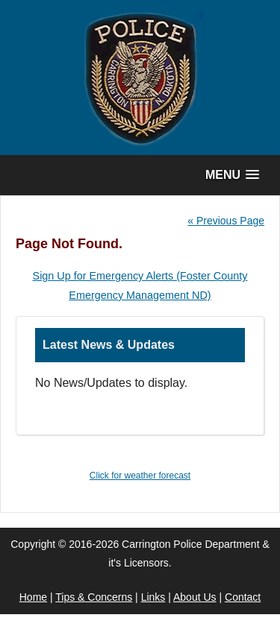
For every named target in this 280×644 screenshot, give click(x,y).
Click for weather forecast (140, 476)
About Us (195, 597)
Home (33, 597)
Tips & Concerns (94, 597)
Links (153, 597)
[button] (232, 175)
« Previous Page (226, 221)
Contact (243, 597)
